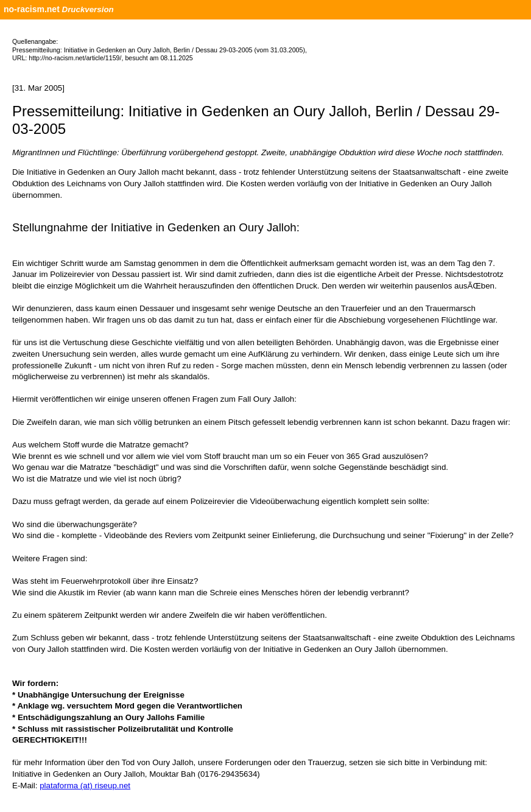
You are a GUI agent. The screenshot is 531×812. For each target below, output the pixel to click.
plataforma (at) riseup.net (85, 786)
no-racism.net (32, 9)
